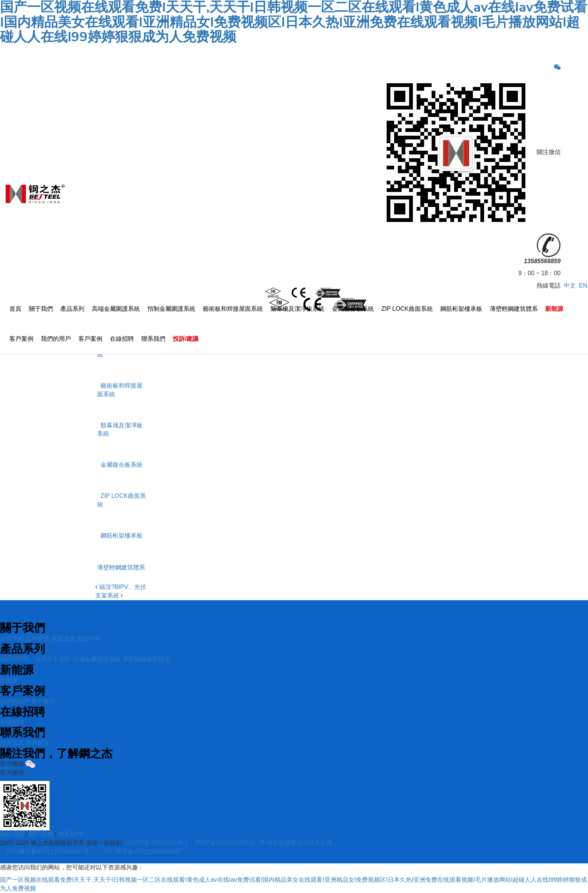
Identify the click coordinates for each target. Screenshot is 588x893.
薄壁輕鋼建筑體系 (514, 309)
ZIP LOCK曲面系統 (407, 309)
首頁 (15, 309)
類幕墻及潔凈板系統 (297, 309)
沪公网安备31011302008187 (142, 852)
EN (583, 285)
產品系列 (72, 309)
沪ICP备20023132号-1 (158, 843)
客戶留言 (37, 743)
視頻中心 (89, 638)
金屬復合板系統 (353, 309)
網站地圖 (12, 834)
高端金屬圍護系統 (116, 309)
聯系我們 (153, 339)
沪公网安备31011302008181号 (48, 852)
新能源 (554, 309)
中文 (570, 285)
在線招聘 (122, 339)
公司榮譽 (37, 638)
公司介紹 (12, 638)
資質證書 (63, 638)
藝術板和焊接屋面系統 (233, 309)
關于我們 (41, 309)
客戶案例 (21, 339)
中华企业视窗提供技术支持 (296, 843)
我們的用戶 (56, 339)
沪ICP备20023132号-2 (224, 843)
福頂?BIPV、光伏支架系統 (35, 659)
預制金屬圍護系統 (171, 309)
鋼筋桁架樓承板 (461, 309)
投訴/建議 (186, 339)
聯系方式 (12, 743)
